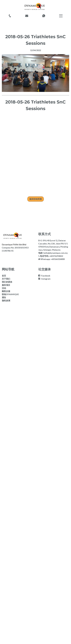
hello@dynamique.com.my (56, 253)
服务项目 (6, 285)
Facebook (46, 276)
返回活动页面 (36, 199)
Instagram (46, 279)
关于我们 (6, 279)
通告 (4, 297)
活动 (4, 288)
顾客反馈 (6, 291)
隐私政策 (6, 300)
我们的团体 (7, 282)
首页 (4, 276)
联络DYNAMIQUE (10, 294)
